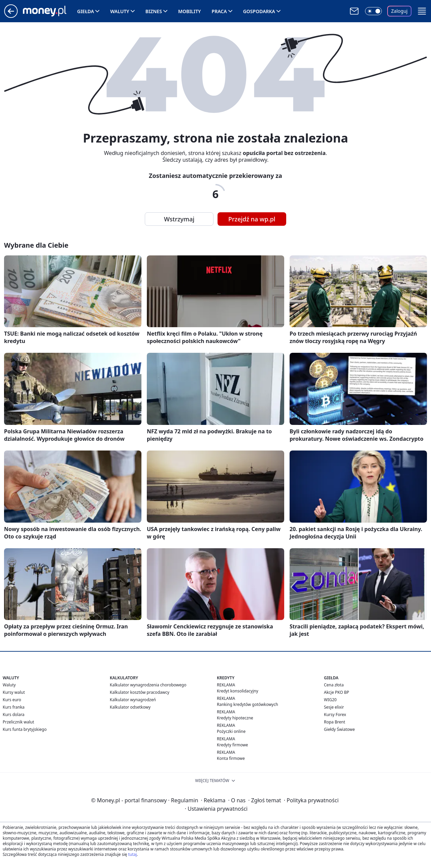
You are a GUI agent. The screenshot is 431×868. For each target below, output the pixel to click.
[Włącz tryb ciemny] (373, 11)
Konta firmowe (231, 758)
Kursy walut (14, 692)
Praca (219, 11)
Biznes (154, 11)
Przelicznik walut (18, 722)
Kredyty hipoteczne (235, 718)
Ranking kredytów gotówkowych (247, 704)
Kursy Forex (335, 715)
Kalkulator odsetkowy (130, 707)
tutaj (132, 854)
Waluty (120, 11)
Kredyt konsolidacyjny (238, 691)
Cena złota (334, 685)
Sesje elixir (334, 707)
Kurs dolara (14, 715)
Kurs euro (12, 700)
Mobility (190, 11)
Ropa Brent (335, 722)
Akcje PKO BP (337, 692)
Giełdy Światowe (339, 729)
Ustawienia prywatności (216, 809)
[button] (422, 11)
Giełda (86, 11)
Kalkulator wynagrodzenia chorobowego (148, 685)
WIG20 (330, 700)
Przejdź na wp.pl (252, 219)
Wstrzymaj (179, 219)
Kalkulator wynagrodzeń (133, 700)
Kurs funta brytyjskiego (25, 729)
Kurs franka (14, 707)
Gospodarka (259, 11)
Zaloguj (400, 11)
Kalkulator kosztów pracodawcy (140, 692)
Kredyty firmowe (233, 745)
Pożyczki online (231, 731)
